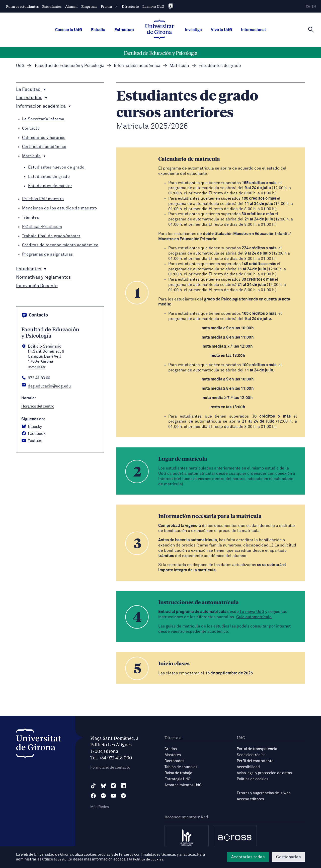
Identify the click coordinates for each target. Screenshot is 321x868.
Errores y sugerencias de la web (264, 793)
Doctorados (174, 761)
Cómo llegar (37, 367)
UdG (20, 66)
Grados (171, 749)
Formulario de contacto (110, 768)
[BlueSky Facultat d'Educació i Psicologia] (32, 427)
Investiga (193, 30)
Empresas (89, 6)
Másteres (173, 755)
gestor (63, 860)
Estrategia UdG (177, 779)
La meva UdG (153, 6)
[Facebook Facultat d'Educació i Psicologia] (33, 434)
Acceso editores (250, 799)
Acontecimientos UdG (183, 785)
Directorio (130, 6)
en (314, 7)
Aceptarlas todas (248, 857)
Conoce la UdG (69, 30)
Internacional (253, 30)
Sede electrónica (251, 755)
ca (308, 7)
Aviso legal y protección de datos (264, 773)
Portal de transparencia (257, 749)
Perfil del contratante (255, 761)
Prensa (106, 6)
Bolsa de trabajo (178, 773)
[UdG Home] (159, 30)
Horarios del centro (38, 406)
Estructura (124, 30)
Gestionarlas (288, 857)
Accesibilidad (248, 767)
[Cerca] (311, 29)
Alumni (71, 6)
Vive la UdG (221, 30)
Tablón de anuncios (181, 767)
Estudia (98, 30)
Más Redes (100, 807)
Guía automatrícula (254, 617)
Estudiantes (52, 6)
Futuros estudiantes (22, 6)
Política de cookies (253, 779)
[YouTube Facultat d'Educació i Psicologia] (32, 441)
